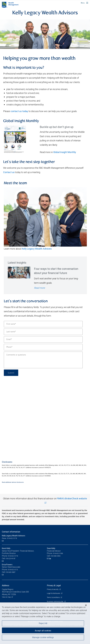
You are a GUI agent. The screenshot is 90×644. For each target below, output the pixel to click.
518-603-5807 (10, 572)
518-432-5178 (13, 556)
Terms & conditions (53, 597)
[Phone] (43, 347)
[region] (45, 623)
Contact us (9, 172)
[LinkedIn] (50, 559)
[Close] (86, 605)
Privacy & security (53, 589)
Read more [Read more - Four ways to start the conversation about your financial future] (39, 288)
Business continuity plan (55, 601)
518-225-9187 (10, 558)
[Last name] (43, 332)
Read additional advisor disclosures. (13, 482)
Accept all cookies (43, 631)
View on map (6, 597)
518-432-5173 (13, 570)
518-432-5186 (58, 553)
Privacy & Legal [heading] (54, 585)
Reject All (43, 623)
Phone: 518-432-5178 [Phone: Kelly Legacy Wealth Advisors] (9, 538)
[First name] (43, 324)
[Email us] (3, 541)
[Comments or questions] (43, 360)
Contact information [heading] (11, 532)
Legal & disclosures (54, 593)
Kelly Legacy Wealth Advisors (37, 249)
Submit (11, 373)
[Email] (43, 339)
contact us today (19, 111)
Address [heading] (6, 585)
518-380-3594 (55, 556)
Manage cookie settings (43, 637)
